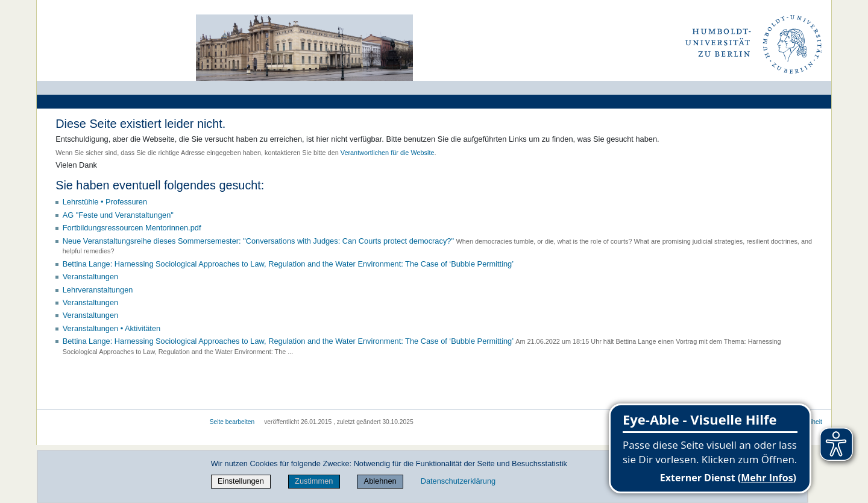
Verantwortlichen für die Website (388, 153)
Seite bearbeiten (232, 422)
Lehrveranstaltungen (98, 290)
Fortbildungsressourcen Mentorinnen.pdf (132, 228)
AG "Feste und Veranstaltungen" (118, 215)
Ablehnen (380, 481)
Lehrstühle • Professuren (105, 202)
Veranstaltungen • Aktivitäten (112, 328)
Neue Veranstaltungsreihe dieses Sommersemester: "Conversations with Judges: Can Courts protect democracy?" (258, 241)
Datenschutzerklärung (458, 481)
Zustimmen (314, 481)
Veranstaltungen (91, 277)
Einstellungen (241, 481)
